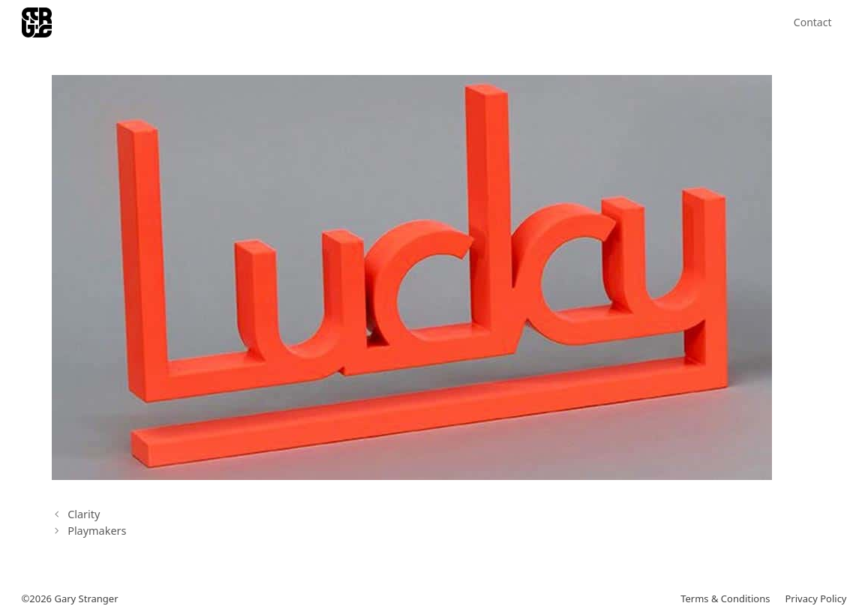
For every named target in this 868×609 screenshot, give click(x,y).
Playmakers (97, 531)
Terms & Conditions (725, 598)
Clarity (84, 514)
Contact (813, 22)
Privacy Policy (815, 598)
